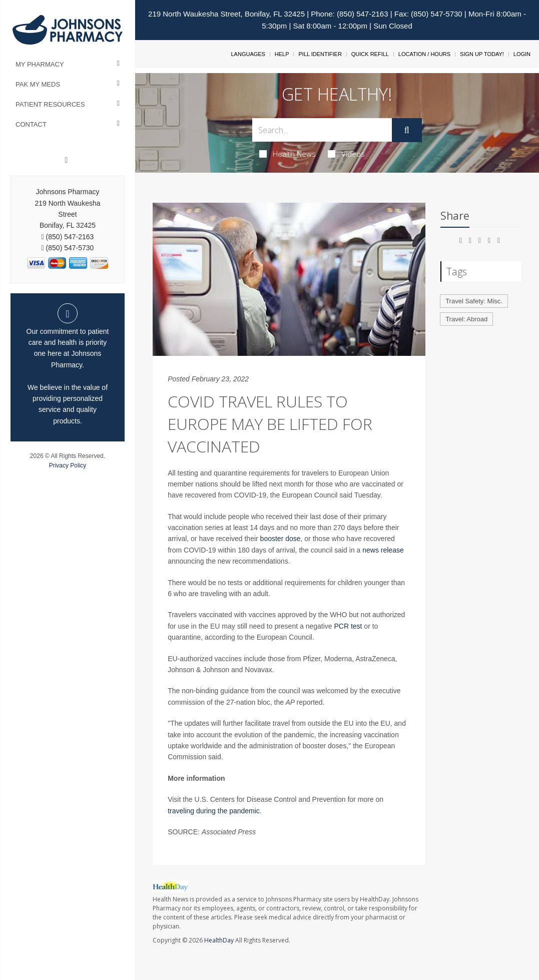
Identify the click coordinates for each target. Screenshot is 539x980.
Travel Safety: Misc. (474, 301)
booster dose (281, 539)
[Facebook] (67, 160)
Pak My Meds (38, 84)
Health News (288, 154)
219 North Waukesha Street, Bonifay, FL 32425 (226, 14)
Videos (346, 154)
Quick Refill (370, 54)
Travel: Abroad (466, 319)
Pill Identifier (320, 54)
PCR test (348, 626)
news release (383, 550)
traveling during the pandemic (214, 811)
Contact (31, 124)
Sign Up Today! (482, 54)
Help (282, 54)
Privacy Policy (68, 465)
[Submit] (407, 130)
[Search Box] (322, 130)
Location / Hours (424, 54)
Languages (248, 54)
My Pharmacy (40, 64)
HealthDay (219, 940)
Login (522, 54)
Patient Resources (50, 104)
